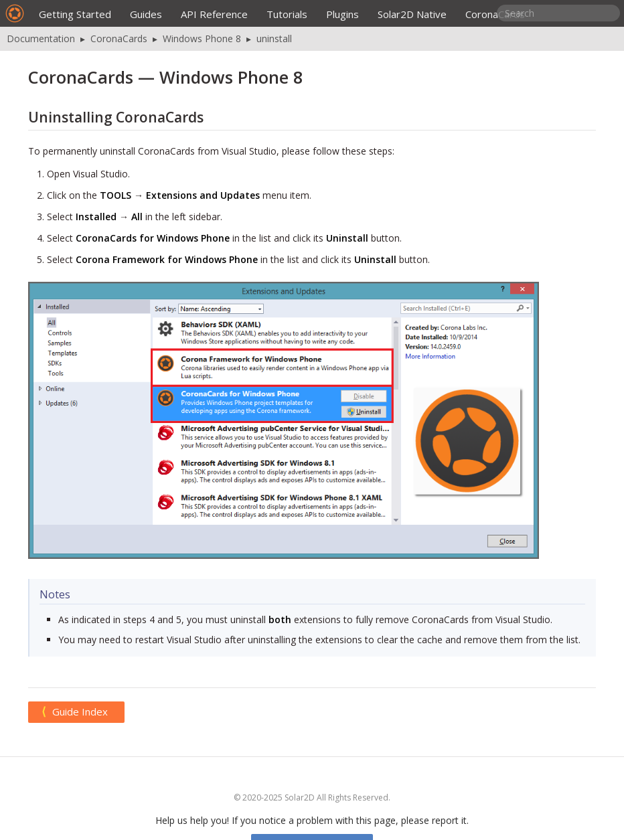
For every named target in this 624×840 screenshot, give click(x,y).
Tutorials (287, 14)
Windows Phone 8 (202, 38)
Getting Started (75, 14)
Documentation (41, 38)
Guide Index (80, 711)
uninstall (274, 38)
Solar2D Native (412, 14)
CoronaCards (495, 14)
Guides (146, 14)
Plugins (342, 14)
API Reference (214, 14)
